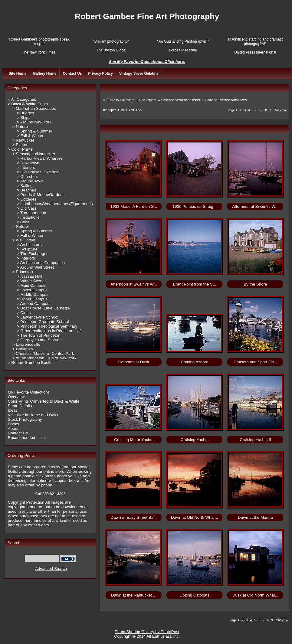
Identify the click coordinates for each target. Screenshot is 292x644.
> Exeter (20, 145)
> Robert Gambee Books (30, 363)
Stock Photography (25, 419)
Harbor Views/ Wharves (226, 100)
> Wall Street (24, 240)
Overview (16, 397)
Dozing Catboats (195, 595)
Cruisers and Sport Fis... (255, 362)
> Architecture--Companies (41, 263)
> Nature (20, 127)
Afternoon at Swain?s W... (255, 206)
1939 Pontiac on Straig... (195, 206)
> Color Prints (20, 149)
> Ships (24, 118)
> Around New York (34, 122)
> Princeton (23, 272)
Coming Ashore (194, 362)
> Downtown (28, 163)
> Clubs (24, 313)
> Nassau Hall (30, 276)
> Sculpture (27, 249)
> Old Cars (27, 208)
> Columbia (23, 349)
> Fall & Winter (30, 136)
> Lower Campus (32, 290)
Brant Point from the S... (195, 284)
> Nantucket (23, 140)
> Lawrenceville (26, 344)
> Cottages (27, 199)
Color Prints (146, 100)
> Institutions (28, 217)
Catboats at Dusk (134, 362)
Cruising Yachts (195, 440)
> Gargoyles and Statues (39, 340)
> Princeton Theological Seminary (47, 326)
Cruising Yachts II (255, 440)
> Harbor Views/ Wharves (40, 158)
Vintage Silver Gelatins (139, 74)
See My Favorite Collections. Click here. (147, 62)
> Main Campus (31, 285)
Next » (280, 110)
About (13, 428)
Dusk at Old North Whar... (255, 595)
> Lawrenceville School (38, 317)
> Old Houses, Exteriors (38, 172)
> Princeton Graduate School (43, 322)
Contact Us (72, 74)
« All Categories (22, 99)
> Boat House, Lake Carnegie (43, 308)
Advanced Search (51, 569)
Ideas (13, 410)
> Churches (27, 177)
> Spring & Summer (35, 131)
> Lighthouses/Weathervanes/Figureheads (55, 204)
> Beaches (26, 190)
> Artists (24, 222)
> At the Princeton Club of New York (44, 358)
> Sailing (25, 186)
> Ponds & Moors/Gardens (41, 195)
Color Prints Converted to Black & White (44, 401)
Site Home (17, 74)
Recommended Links (27, 438)
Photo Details (20, 406)
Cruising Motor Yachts (134, 440)
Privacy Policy (101, 74)
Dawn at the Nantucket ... (134, 595)
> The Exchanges (33, 254)
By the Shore (255, 284)
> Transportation (32, 213)
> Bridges (26, 113)
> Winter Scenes (32, 281)
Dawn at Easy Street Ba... (134, 517)
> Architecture (29, 245)
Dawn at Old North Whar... (195, 517)
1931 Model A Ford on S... (134, 206)
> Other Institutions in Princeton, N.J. (50, 331)
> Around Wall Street (35, 267)
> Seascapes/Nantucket (34, 154)
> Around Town (30, 181)
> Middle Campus (33, 294)
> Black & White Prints (28, 104)
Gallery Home (45, 74)
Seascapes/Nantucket (181, 100)
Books (13, 424)
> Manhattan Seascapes (34, 108)
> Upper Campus (32, 299)
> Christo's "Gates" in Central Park (43, 353)
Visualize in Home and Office (34, 415)
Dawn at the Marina (255, 517)
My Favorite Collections (29, 392)
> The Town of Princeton (39, 335)
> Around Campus (33, 304)
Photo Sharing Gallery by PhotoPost (147, 632)
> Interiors (26, 167)
